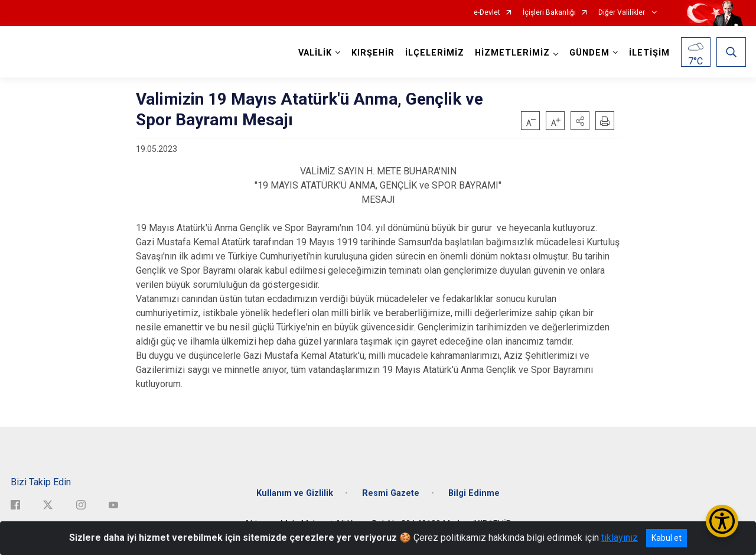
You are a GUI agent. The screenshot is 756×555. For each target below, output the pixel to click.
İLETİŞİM (649, 53)
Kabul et (667, 538)
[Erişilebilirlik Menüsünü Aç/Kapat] (722, 521)
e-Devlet (487, 13)
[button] (580, 121)
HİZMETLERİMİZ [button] (512, 53)
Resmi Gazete (391, 493)
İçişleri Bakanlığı (549, 13)
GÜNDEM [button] (589, 53)
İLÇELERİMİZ (435, 53)
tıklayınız (620, 538)
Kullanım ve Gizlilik (295, 493)
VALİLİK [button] (315, 53)
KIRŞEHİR (373, 53)
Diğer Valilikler (623, 13)
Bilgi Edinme (474, 493)
